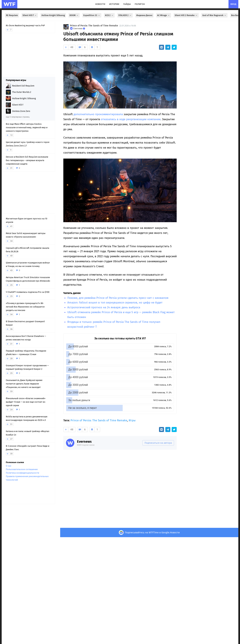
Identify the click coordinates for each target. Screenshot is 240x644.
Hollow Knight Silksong (53, 15)
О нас (9, 466)
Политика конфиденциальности (22, 473)
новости (100, 4)
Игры (132, 420)
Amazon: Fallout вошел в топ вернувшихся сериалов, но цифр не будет (115, 303)
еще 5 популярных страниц (18, 117)
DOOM (74, 15)
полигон (140, 4)
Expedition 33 (92, 15)
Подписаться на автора (158, 443)
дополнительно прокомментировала (98, 114)
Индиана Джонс (144, 15)
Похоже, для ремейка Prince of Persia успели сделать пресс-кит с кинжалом (118, 298)
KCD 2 (109, 15)
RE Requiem (12, 15)
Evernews (84, 442)
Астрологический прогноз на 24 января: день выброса (104, 307)
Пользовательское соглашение (22, 469)
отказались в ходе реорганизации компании (131, 119)
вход (233, 4)
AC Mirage (164, 15)
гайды (127, 4)
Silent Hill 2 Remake (186, 15)
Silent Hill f (30, 15)
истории (114, 4)
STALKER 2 (125, 15)
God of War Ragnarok (214, 15)
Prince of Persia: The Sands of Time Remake (94, 26)
